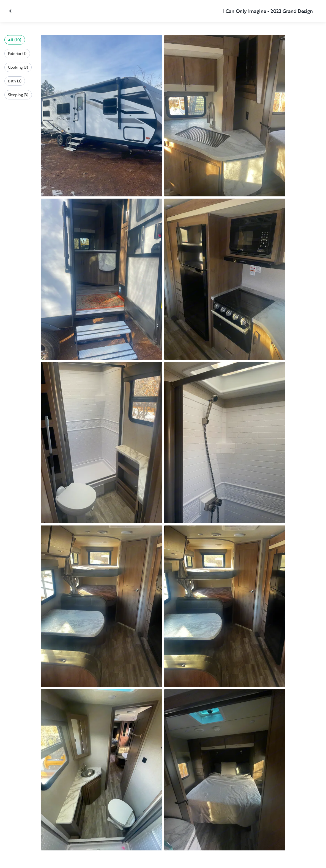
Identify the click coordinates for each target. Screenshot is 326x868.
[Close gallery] (11, 11)
